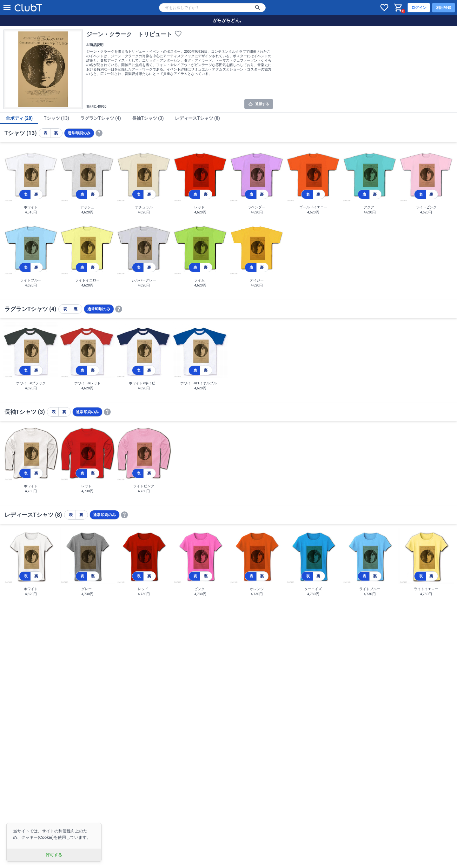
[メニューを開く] (7, 8)
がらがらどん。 (228, 20)
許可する (54, 855)
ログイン (419, 8)
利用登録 (444, 8)
